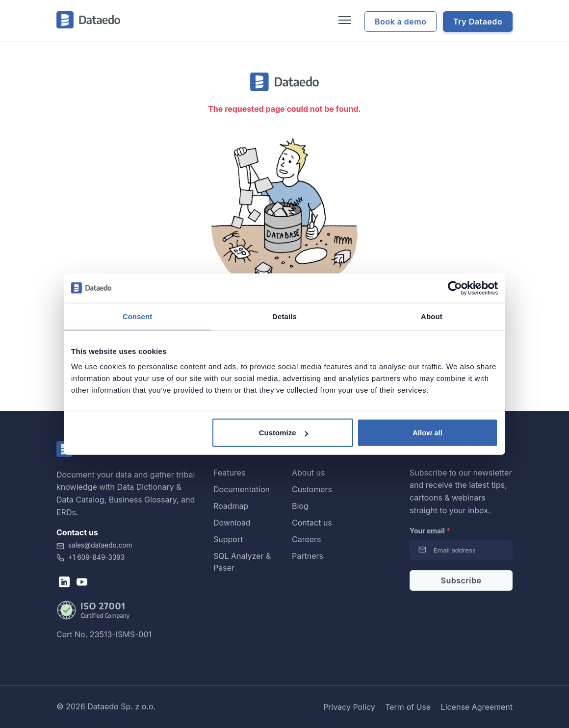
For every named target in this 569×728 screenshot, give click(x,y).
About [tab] (432, 316)
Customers (312, 489)
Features (230, 473)
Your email (430, 531)
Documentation (242, 489)
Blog (300, 506)
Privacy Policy (349, 707)
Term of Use (408, 707)
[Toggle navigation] (343, 21)
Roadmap (231, 506)
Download (232, 523)
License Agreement (477, 707)
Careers (307, 539)
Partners (308, 556)
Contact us (312, 523)
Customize (284, 433)
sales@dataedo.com (94, 545)
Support (228, 539)
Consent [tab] (138, 316)
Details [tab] (284, 316)
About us (309, 473)
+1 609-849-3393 (91, 557)
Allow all (427, 433)
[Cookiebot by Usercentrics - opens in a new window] (455, 288)
